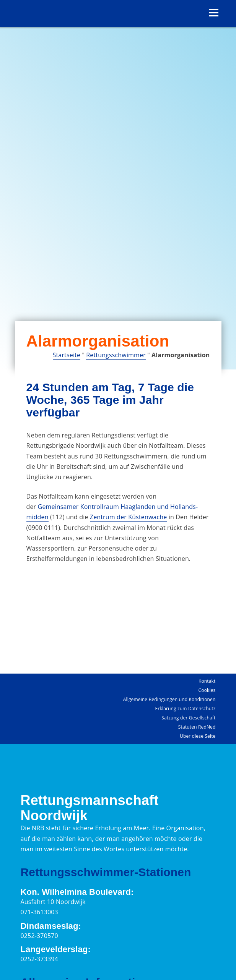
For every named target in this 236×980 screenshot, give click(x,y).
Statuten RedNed (197, 727)
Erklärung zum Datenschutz (186, 709)
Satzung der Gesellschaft (188, 718)
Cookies (207, 690)
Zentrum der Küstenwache (129, 517)
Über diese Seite (198, 736)
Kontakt (207, 681)
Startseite (67, 355)
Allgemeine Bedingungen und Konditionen (169, 699)
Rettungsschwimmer (116, 355)
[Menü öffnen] (214, 13)
